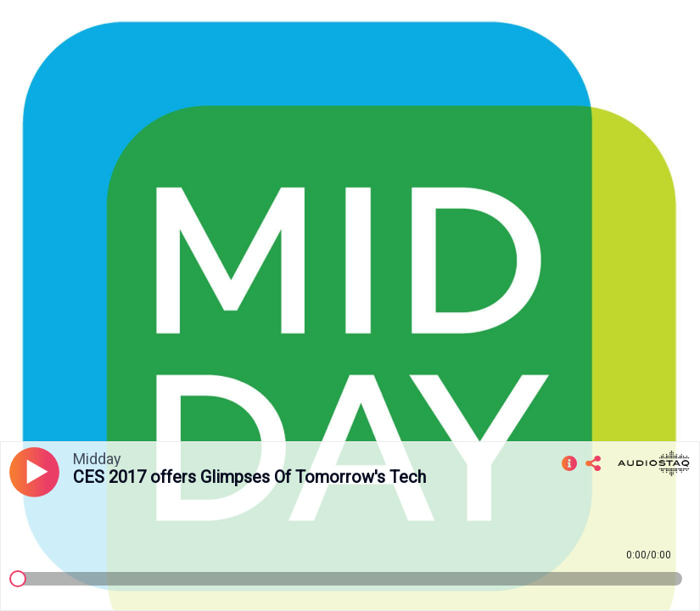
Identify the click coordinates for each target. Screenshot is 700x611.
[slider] (18, 579)
